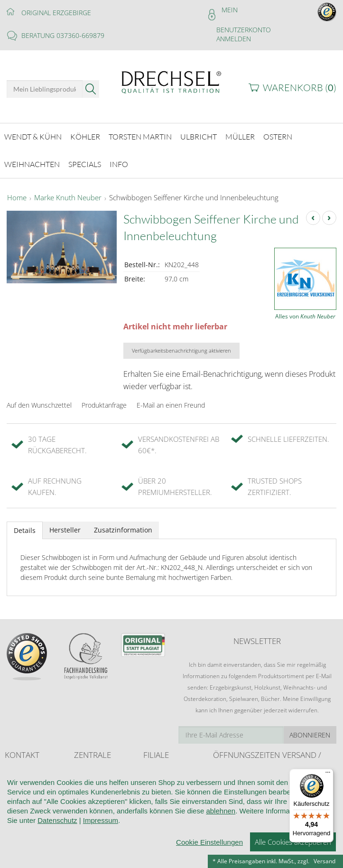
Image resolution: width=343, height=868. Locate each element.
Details (25, 525)
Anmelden (234, 39)
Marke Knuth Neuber (68, 193)
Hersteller (65, 525)
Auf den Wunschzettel (39, 400)
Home (17, 193)
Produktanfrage (104, 400)
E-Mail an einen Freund (171, 400)
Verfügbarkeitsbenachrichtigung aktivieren (181, 346)
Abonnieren (310, 730)
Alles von (305, 311)
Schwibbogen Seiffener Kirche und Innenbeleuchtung (194, 193)
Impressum (101, 863)
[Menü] (328, 775)
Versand (324, 861)
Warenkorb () (300, 88)
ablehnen (221, 853)
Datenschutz (57, 863)
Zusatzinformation (123, 525)
